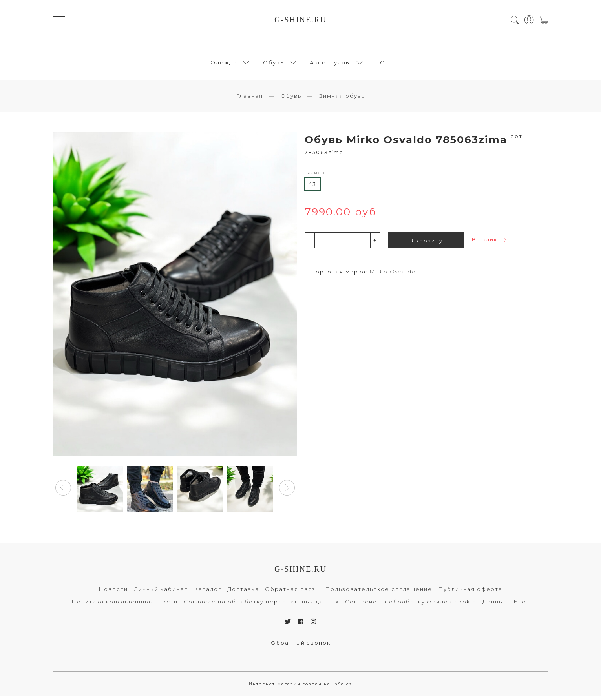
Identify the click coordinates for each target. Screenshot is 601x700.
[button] (63, 492)
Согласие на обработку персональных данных (261, 606)
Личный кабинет (161, 593)
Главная (250, 100)
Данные (495, 606)
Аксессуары (330, 64)
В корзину (426, 245)
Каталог (208, 593)
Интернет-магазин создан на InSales (300, 688)
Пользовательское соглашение (379, 593)
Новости (113, 593)
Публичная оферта (470, 593)
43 (312, 188)
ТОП (384, 64)
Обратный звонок (301, 647)
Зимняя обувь (342, 100)
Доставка (243, 593)
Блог (522, 606)
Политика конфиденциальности (125, 606)
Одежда (224, 64)
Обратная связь (292, 593)
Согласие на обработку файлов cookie (411, 606)
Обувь (273, 64)
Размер (315, 177)
